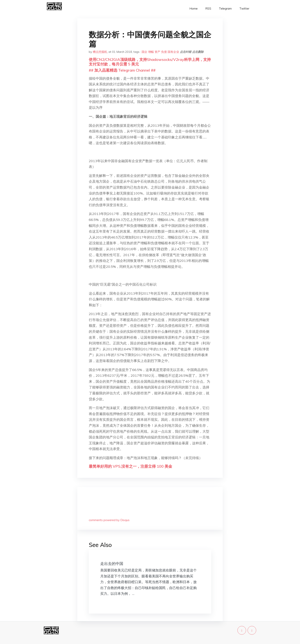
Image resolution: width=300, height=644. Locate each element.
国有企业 (173, 52)
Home (194, 9)
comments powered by (109, 520)
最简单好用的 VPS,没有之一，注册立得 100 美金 (130, 466)
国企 (144, 52)
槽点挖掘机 (100, 52)
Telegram (225, 9)
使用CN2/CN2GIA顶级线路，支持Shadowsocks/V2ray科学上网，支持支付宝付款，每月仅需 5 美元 (150, 62)
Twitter (244, 9)
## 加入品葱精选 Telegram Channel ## (122, 70)
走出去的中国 (112, 563)
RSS (208, 9)
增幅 (151, 52)
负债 (164, 52)
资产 (157, 52)
